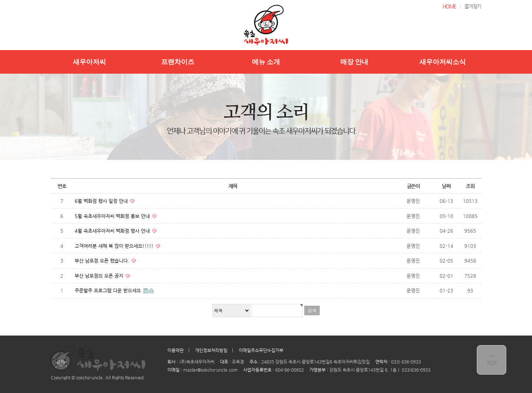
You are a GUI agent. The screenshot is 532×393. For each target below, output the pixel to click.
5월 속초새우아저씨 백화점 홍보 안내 (113, 216)
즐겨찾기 (473, 6)
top (492, 360)
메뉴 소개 (266, 62)
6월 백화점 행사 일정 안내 (102, 201)
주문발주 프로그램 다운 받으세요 (109, 290)
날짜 (446, 186)
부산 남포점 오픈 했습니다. (103, 261)
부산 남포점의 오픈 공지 (100, 276)
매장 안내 (354, 62)
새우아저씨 (89, 62)
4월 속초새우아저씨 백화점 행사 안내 (113, 231)
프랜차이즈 (178, 62)
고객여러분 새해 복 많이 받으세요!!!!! (115, 246)
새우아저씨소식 (443, 62)
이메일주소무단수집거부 (261, 350)
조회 (470, 186)
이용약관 (175, 350)
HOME (449, 6)
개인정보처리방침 (211, 350)
